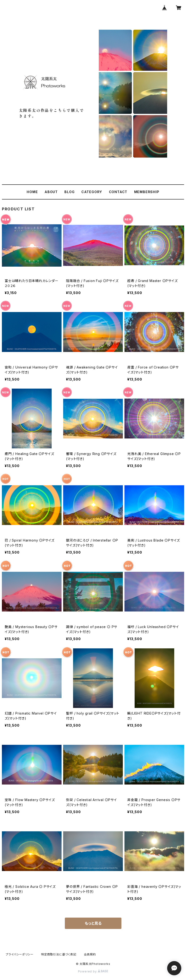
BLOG (69, 192)
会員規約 (90, 954)
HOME (32, 192)
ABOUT (51, 192)
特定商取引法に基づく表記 (59, 954)
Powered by (93, 971)
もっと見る (93, 923)
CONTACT (118, 192)
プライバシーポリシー (20, 954)
